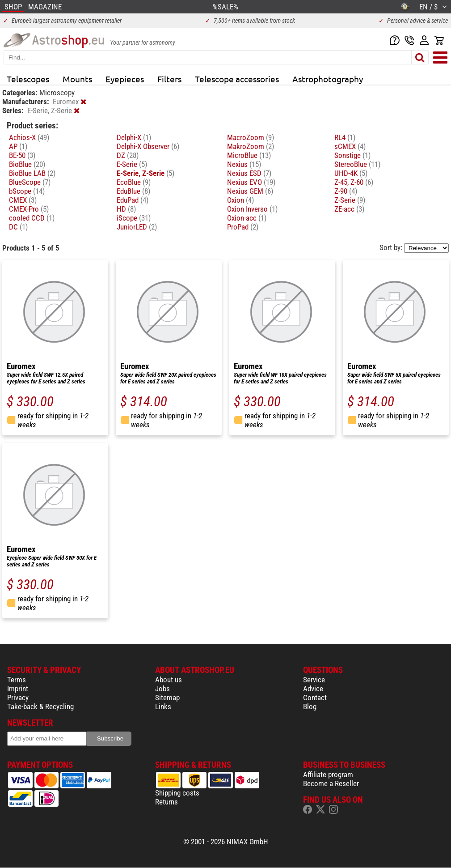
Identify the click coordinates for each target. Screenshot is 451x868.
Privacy (18, 698)
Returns (166, 802)
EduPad (133, 200)
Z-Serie (350, 200)
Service (314, 680)
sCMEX (350, 146)
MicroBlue (249, 155)
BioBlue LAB (32, 173)
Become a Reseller (331, 783)
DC (18, 227)
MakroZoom (251, 146)
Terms (17, 680)
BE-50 (22, 155)
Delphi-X (134, 137)
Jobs (162, 689)
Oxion (240, 200)
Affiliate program (328, 774)
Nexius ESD (249, 173)
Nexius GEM (250, 191)
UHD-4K (351, 173)
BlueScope (30, 182)
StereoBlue (357, 164)
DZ (128, 155)
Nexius (244, 164)
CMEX (23, 200)
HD (126, 209)
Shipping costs (177, 793)
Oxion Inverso (252, 209)
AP (18, 146)
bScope (27, 191)
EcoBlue (134, 182)
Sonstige (352, 155)
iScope (134, 218)
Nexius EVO (251, 182)
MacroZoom (251, 137)
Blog (310, 706)
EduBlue (133, 191)
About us (169, 680)
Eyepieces (125, 79)
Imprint (18, 689)
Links (163, 706)
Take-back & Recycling (40, 706)
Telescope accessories (237, 79)
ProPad (243, 227)
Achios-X (29, 137)
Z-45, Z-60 (354, 182)
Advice (313, 689)
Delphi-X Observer (148, 146)
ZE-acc (349, 209)
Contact (315, 698)
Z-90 (346, 191)
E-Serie (132, 164)
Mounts (77, 79)
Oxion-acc (247, 218)
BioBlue (27, 164)
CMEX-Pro (29, 209)
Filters (169, 79)
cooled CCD (32, 218)
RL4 (345, 137)
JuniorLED (137, 227)
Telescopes (28, 79)
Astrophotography (328, 79)
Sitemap (167, 698)
